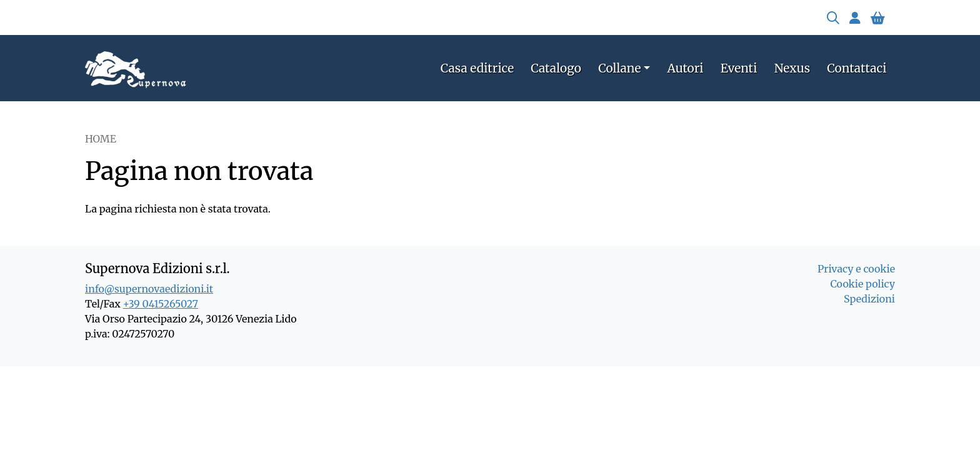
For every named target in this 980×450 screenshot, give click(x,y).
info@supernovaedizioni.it (149, 289)
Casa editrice (477, 68)
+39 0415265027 (161, 304)
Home (101, 139)
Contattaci (857, 68)
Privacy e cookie (856, 269)
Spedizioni (869, 299)
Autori (686, 68)
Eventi (739, 68)
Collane (619, 68)
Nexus (792, 68)
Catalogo (556, 68)
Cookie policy (862, 284)
